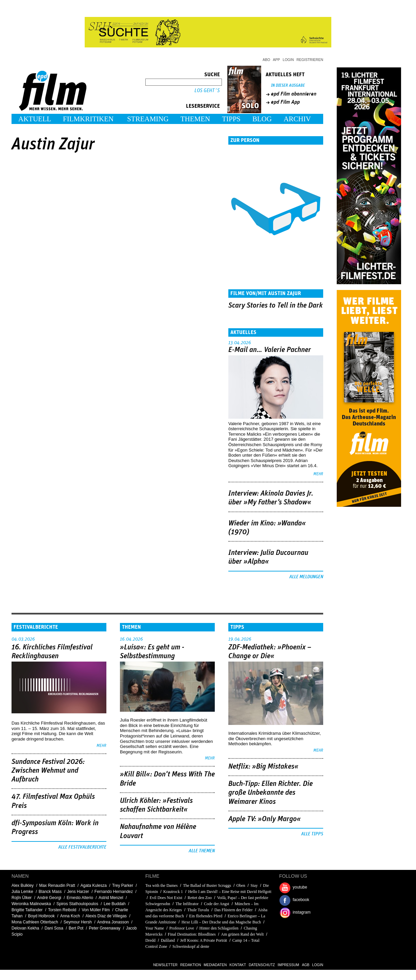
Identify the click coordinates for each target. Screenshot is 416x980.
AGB (306, 965)
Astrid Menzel (111, 898)
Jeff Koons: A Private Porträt (204, 940)
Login (288, 60)
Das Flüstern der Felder (234, 910)
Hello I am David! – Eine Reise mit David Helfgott (230, 892)
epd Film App (285, 102)
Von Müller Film (96, 910)
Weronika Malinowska (31, 904)
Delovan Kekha (25, 928)
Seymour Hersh (77, 922)
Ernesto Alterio (80, 898)
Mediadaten (215, 965)
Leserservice (203, 106)
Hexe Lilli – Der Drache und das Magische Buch (221, 922)
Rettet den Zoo (200, 898)
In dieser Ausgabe (288, 86)
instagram (302, 912)
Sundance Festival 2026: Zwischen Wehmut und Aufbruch (48, 771)
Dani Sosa (54, 928)
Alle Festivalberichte (82, 847)
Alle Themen (202, 851)
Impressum (289, 965)
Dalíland (168, 940)
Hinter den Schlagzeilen (219, 928)
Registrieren (310, 60)
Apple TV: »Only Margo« (265, 819)
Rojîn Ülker (22, 898)
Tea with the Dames (161, 885)
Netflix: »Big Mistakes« (263, 767)
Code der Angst (217, 904)
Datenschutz (262, 965)
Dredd (150, 940)
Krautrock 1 (173, 892)
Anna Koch (70, 916)
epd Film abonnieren (294, 94)
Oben (241, 885)
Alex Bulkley (23, 885)
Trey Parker (123, 885)
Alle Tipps (312, 834)
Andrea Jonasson (113, 922)
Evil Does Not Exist (166, 898)
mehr (318, 474)
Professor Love (182, 928)
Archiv (297, 119)
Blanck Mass (50, 892)
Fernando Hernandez (114, 892)
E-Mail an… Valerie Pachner (270, 350)
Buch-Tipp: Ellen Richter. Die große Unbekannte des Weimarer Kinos (271, 793)
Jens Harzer (78, 892)
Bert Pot (76, 928)
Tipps (231, 119)
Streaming (148, 119)
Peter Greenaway (105, 928)
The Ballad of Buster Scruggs (207, 885)
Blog (262, 119)
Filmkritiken (88, 119)
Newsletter (165, 965)
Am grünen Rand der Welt (242, 934)
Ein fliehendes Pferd (206, 916)
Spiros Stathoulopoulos (77, 904)
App (277, 60)
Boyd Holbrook (41, 916)
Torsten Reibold (62, 910)
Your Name (155, 928)
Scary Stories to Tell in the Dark (276, 306)
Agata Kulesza (94, 885)
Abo (266, 60)
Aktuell (35, 119)
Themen (195, 119)
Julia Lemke (22, 892)
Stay (254, 885)
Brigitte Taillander (27, 910)
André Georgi (49, 898)
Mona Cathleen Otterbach (35, 922)
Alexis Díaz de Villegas (106, 916)
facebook (301, 900)
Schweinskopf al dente (191, 946)
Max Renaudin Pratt (57, 885)
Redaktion (191, 965)
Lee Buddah (115, 904)
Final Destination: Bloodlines (192, 934)
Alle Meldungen (306, 577)
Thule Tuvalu (198, 910)
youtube (300, 887)
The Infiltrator (187, 904)
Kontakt (238, 965)
